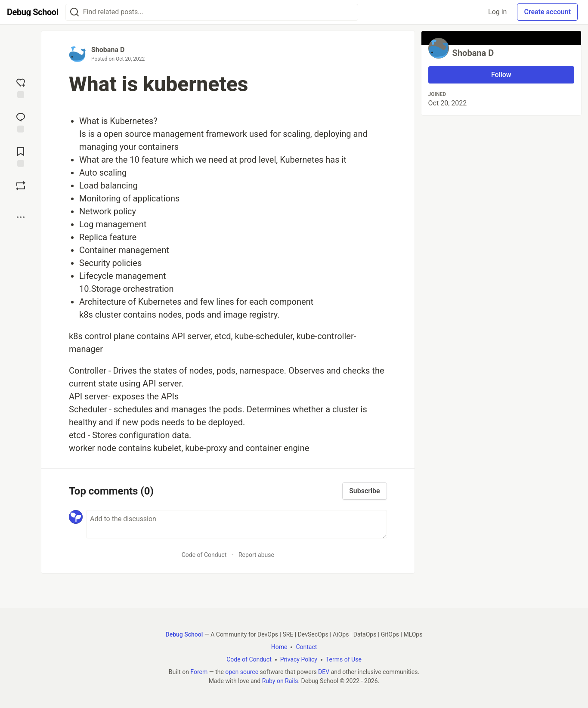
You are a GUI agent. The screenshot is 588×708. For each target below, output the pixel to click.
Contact (306, 647)
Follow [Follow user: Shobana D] (501, 75)
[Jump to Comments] (21, 122)
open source (242, 672)
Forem (199, 672)
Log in (497, 12)
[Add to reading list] (21, 156)
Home (279, 647)
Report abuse (256, 555)
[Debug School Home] (33, 12)
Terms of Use (344, 659)
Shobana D (108, 50)
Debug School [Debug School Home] (184, 634)
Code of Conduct (204, 555)
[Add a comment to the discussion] (237, 524)
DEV (324, 672)
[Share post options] (21, 217)
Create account (547, 12)
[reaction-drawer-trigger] (21, 87)
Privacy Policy (299, 659)
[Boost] (21, 186)
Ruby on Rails (280, 681)
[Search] (74, 12)
